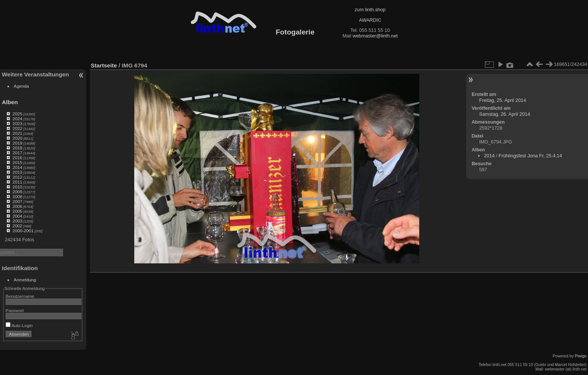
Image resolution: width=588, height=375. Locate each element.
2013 (17, 172)
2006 (17, 206)
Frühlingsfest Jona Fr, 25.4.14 (530, 156)
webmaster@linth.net (375, 36)
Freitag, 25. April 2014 (503, 100)
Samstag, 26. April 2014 (505, 114)
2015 (17, 162)
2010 (17, 187)
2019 (17, 143)
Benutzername (20, 296)
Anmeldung (25, 280)
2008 (17, 196)
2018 (17, 148)
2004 (17, 216)
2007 (17, 201)
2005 (17, 211)
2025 (17, 114)
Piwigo (581, 356)
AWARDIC (370, 20)
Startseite (104, 65)
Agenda (22, 86)
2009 (17, 192)
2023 (17, 123)
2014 (17, 167)
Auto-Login (19, 325)
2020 (17, 138)
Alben (10, 102)
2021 (17, 133)
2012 (17, 177)
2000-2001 (23, 231)
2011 (17, 182)
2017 (17, 153)
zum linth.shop (370, 10)
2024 (17, 119)
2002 (17, 226)
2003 (17, 221)
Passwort (15, 310)
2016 (17, 158)
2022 (17, 128)
